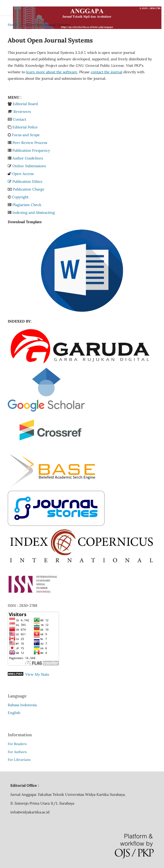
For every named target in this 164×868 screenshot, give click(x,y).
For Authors (17, 752)
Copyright (20, 197)
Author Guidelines (28, 158)
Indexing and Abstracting (34, 213)
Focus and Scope (26, 135)
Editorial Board (25, 104)
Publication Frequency (31, 150)
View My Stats (37, 674)
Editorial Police (25, 127)
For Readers (17, 744)
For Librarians (19, 760)
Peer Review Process (30, 143)
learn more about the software (52, 72)
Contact (20, 119)
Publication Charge (29, 189)
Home (13, 25)
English (14, 713)
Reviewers (22, 112)
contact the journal (107, 72)
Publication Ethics (25, 181)
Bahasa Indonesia (22, 705)
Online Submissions (29, 166)
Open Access (23, 174)
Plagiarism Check (27, 205)
